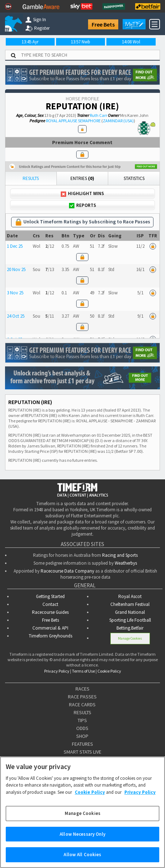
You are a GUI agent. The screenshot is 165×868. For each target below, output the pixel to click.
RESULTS (82, 712)
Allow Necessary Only (82, 843)
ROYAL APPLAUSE (62, 121)
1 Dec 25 (15, 246)
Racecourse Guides (50, 612)
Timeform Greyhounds (51, 636)
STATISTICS (82, 760)
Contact (50, 604)
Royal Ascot (130, 596)
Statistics (134, 178)
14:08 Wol (131, 42)
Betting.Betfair (130, 628)
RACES (82, 689)
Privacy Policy (57, 671)
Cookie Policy (109, 671)
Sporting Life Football (130, 620)
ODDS (82, 728)
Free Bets (103, 24)
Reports (82, 205)
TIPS (82, 720)
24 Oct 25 (16, 316)
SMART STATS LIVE (82, 752)
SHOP (82, 736)
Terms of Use (83, 671)
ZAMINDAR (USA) (118, 121)
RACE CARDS (82, 705)
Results (31, 178)
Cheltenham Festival (130, 604)
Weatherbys (126, 563)
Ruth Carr (98, 115)
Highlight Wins (82, 193)
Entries (82, 178)
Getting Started (50, 596)
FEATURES (82, 744)
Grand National (130, 612)
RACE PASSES (82, 697)
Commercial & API (50, 628)
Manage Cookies (130, 638)
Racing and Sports (120, 555)
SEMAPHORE (89, 121)
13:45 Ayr (30, 42)
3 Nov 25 (15, 293)
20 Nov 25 (16, 269)
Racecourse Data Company (67, 571)
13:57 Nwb (81, 42)
